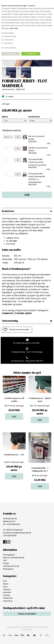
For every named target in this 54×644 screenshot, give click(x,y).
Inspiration (8, 601)
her (15, 241)
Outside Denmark (11, 566)
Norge (6, 563)
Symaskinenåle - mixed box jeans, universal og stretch (39, 163)
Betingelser (8, 569)
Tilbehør (7, 590)
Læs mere (14, 28)
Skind (6, 584)
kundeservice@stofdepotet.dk (17, 533)
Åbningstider (9, 555)
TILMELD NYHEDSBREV (27, 614)
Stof (5, 581)
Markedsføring (10, 36)
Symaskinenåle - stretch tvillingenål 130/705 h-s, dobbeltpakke (39, 179)
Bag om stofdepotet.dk (14, 558)
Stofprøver (8, 598)
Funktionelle (9, 40)
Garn (5, 587)
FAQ (5, 560)
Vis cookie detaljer (9, 48)
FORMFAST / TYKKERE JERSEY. (17, 313)
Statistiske (8, 43)
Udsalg (6, 595)
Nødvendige (9, 33)
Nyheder (7, 592)
